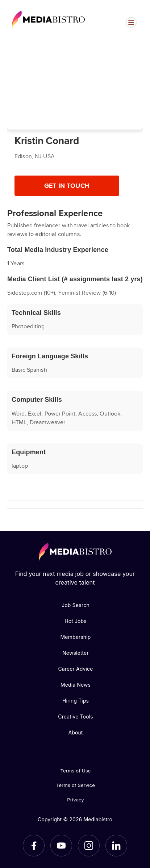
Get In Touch (67, 185)
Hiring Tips (76, 701)
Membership (75, 637)
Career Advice (75, 669)
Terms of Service (76, 785)
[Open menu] (131, 22)
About (75, 732)
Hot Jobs (76, 621)
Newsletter (76, 653)
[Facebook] (34, 846)
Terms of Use (76, 771)
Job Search (76, 605)
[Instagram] (89, 846)
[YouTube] (61, 846)
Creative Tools (75, 717)
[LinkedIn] (116, 846)
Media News (76, 685)
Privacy (75, 800)
